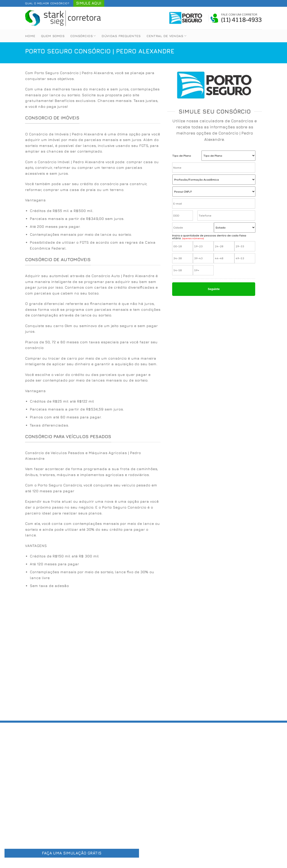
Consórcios (83, 36)
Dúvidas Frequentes (121, 36)
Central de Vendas (167, 36)
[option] (93, 230)
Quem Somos (53, 36)
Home (30, 36)
